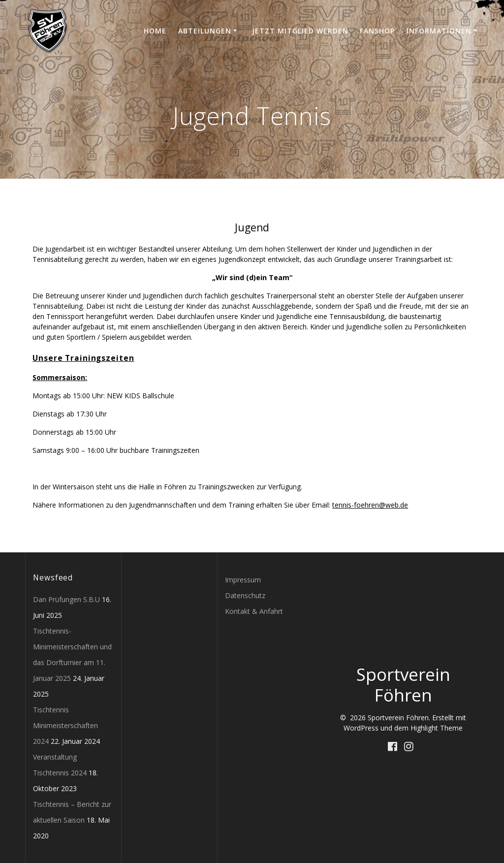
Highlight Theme (437, 728)
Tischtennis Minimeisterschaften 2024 (65, 725)
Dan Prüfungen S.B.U (66, 599)
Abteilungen (205, 31)
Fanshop (377, 31)
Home (155, 31)
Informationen (439, 31)
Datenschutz (245, 595)
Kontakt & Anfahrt (254, 611)
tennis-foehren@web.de (370, 505)
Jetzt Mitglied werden (300, 31)
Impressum (243, 580)
